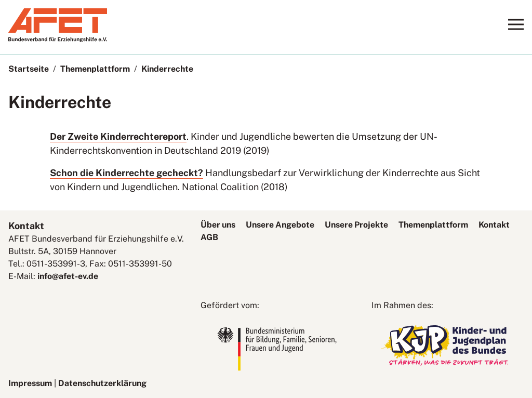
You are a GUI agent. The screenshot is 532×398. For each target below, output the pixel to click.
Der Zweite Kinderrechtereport (118, 136)
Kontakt (494, 225)
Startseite (29, 69)
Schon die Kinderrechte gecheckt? (127, 173)
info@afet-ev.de (68, 276)
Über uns (218, 225)
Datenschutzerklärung (102, 383)
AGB (209, 237)
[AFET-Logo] (58, 39)
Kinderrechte (167, 69)
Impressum (30, 383)
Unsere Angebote (280, 225)
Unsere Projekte (356, 225)
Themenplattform (95, 69)
